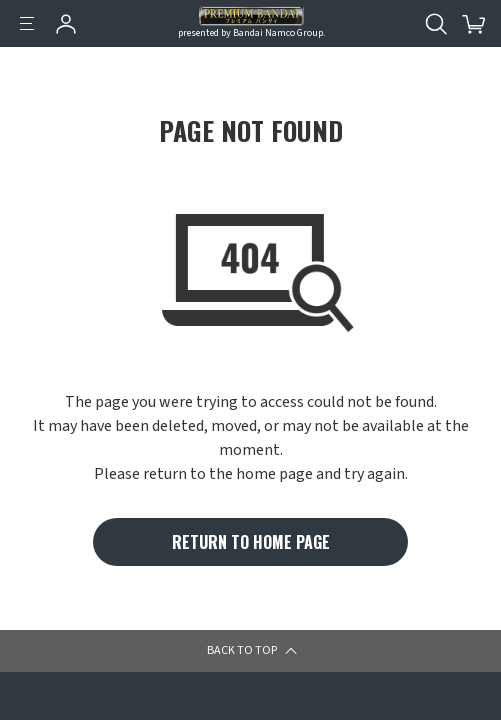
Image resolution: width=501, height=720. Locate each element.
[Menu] (27, 24)
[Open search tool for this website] (436, 24)
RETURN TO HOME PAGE (251, 542)
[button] (457, 664)
